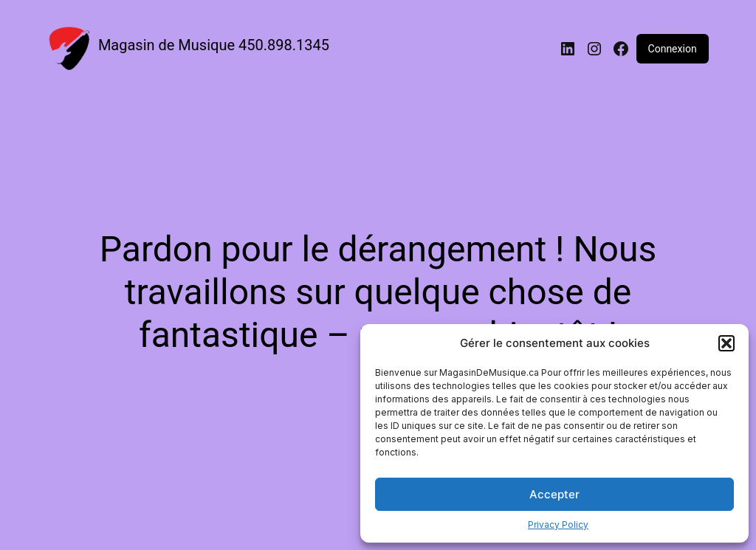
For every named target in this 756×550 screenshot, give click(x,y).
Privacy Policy (558, 525)
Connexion (673, 49)
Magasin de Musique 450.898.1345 (214, 45)
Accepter (554, 494)
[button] (726, 343)
